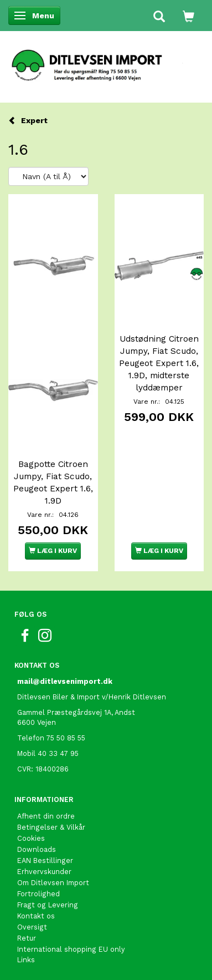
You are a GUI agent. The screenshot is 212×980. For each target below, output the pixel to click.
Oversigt (32, 927)
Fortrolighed (38, 894)
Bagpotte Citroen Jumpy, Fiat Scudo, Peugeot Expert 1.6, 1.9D (53, 483)
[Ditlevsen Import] (106, 62)
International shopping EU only (71, 949)
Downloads (37, 849)
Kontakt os (36, 916)
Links (26, 960)
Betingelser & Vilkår (51, 827)
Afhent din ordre (46, 816)
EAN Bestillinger (45, 860)
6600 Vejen (37, 722)
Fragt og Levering (48, 905)
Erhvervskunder (44, 872)
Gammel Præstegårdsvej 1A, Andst (76, 712)
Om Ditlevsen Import (53, 883)
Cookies (31, 838)
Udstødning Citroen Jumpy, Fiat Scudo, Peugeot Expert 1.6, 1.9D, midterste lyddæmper (159, 363)
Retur (27, 938)
